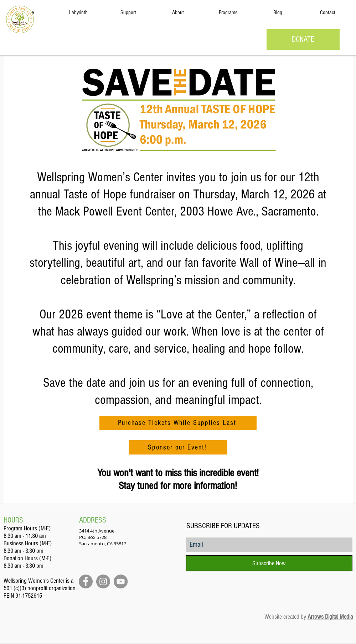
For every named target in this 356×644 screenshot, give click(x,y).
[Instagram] (103, 581)
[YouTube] (121, 581)
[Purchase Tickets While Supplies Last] (178, 423)
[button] (128, 12)
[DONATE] (303, 40)
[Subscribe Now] (269, 563)
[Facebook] (86, 581)
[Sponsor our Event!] (178, 447)
